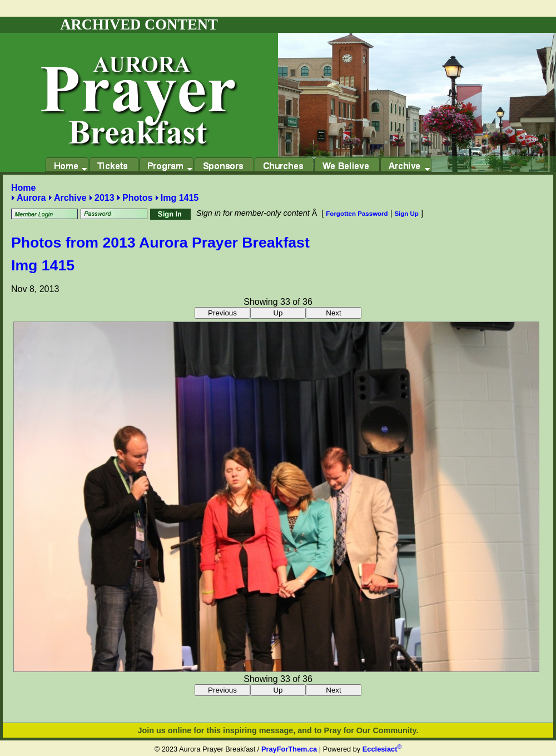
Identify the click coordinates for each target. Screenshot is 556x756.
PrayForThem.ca (289, 749)
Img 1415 (180, 198)
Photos (137, 198)
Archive (70, 198)
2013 (105, 198)
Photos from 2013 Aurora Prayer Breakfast (160, 243)
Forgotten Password (357, 214)
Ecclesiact (382, 749)
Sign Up (406, 214)
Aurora (31, 198)
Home (23, 188)
